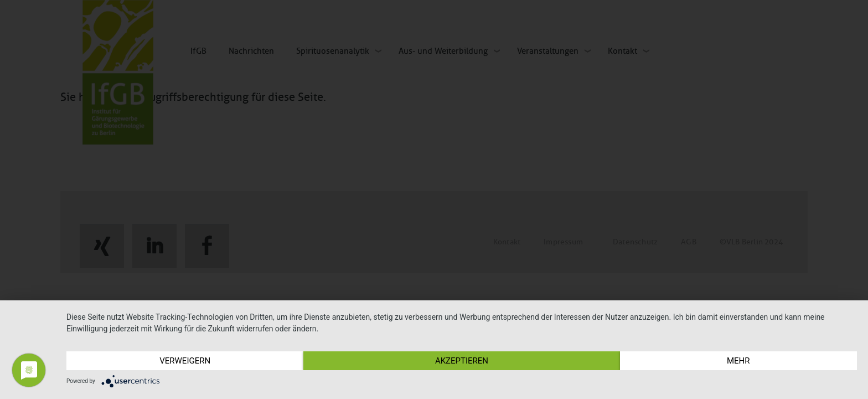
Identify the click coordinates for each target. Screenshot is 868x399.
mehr (738, 361)
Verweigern (185, 361)
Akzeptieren (462, 361)
